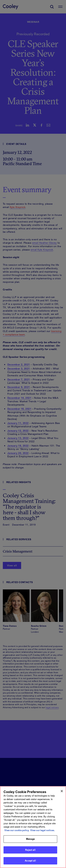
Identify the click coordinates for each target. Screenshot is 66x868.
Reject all (30, 852)
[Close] (62, 793)
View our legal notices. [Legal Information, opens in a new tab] (43, 832)
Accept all (30, 863)
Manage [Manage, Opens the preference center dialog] (30, 841)
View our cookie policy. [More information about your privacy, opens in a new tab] (17, 832)
